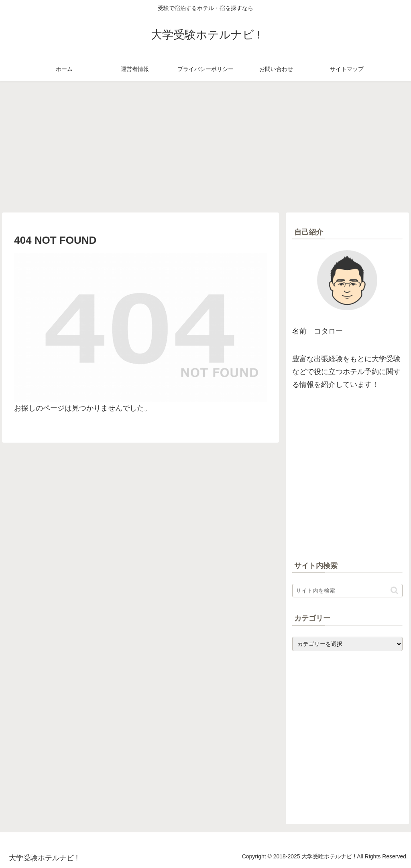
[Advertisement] (205, 147)
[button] (394, 590)
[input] (347, 591)
